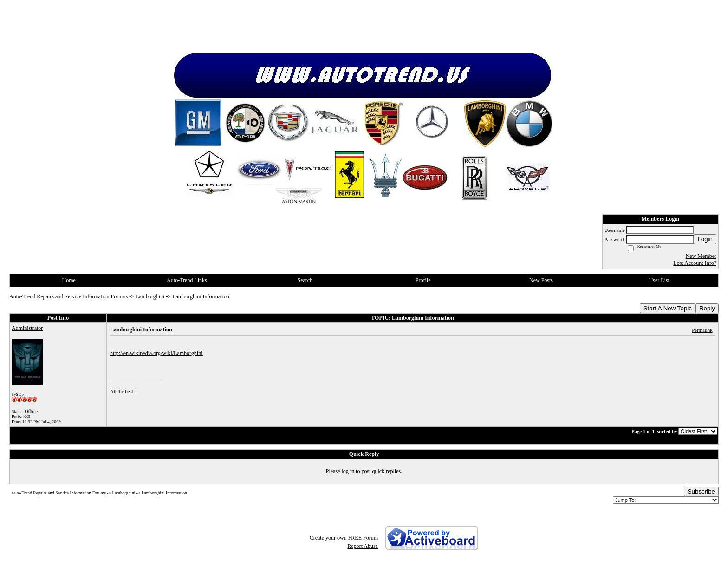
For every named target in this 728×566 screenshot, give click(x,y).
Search (305, 280)
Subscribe (701, 491)
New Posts (541, 280)
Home (69, 280)
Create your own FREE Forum (344, 538)
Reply (707, 308)
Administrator (27, 328)
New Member (701, 256)
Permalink (702, 330)
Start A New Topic (668, 308)
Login (705, 239)
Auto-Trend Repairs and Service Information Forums (68, 296)
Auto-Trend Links (187, 280)
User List (659, 280)
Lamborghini (150, 296)
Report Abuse (363, 546)
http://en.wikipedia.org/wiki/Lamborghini (156, 353)
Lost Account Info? (695, 263)
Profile (423, 280)
